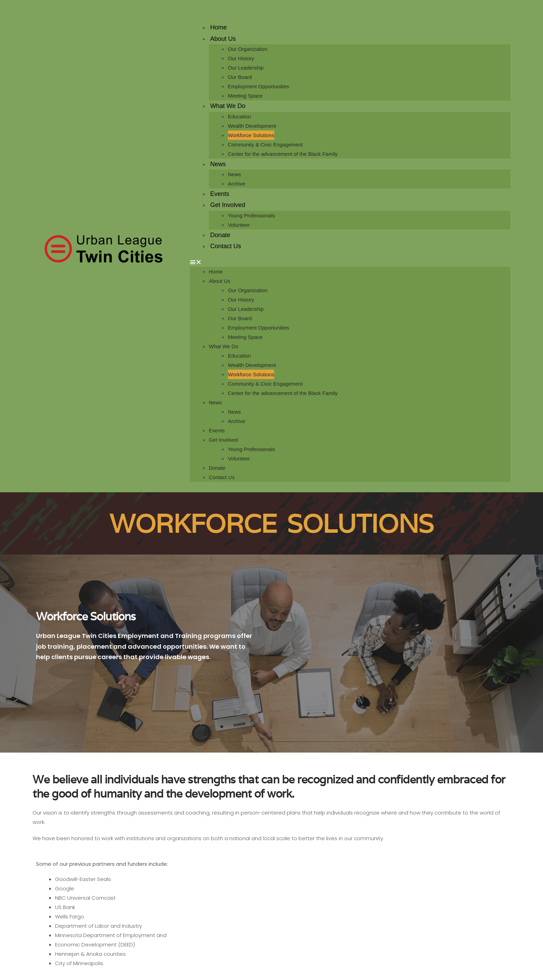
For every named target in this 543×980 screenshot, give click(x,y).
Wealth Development (252, 126)
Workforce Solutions (251, 135)
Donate (220, 235)
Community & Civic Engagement (265, 145)
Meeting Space (245, 96)
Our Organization (248, 49)
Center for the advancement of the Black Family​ (283, 154)
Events (220, 194)
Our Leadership (246, 68)
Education (239, 116)
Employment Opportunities (259, 86)
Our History (241, 58)
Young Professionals (251, 215)
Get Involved (228, 205)
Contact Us (226, 246)
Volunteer (239, 225)
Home (219, 27)
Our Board (240, 77)
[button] (350, 262)
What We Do (228, 106)
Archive (237, 184)
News (218, 164)
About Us (223, 39)
